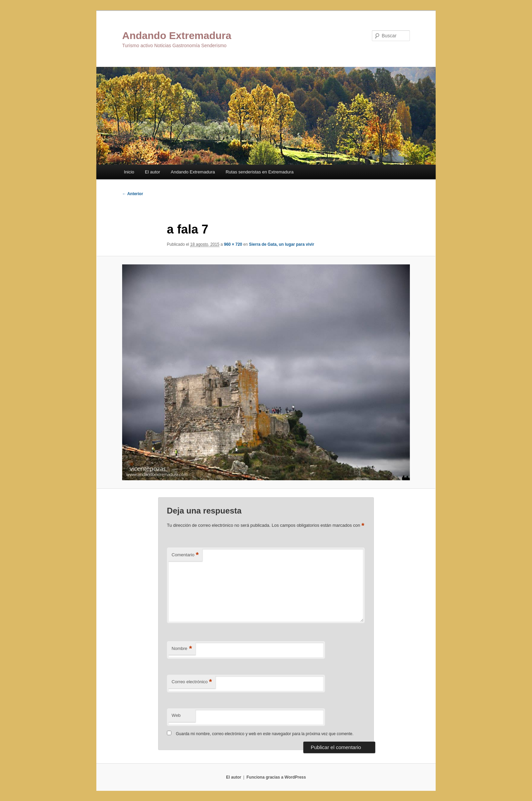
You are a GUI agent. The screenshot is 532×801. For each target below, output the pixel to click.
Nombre (182, 649)
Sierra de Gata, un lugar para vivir (282, 244)
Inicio (129, 172)
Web (176, 715)
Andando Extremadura (177, 35)
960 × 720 (233, 244)
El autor (153, 172)
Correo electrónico (192, 682)
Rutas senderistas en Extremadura (260, 172)
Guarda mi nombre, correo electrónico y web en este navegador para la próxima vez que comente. (265, 734)
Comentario (185, 555)
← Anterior (133, 194)
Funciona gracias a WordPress (276, 777)
